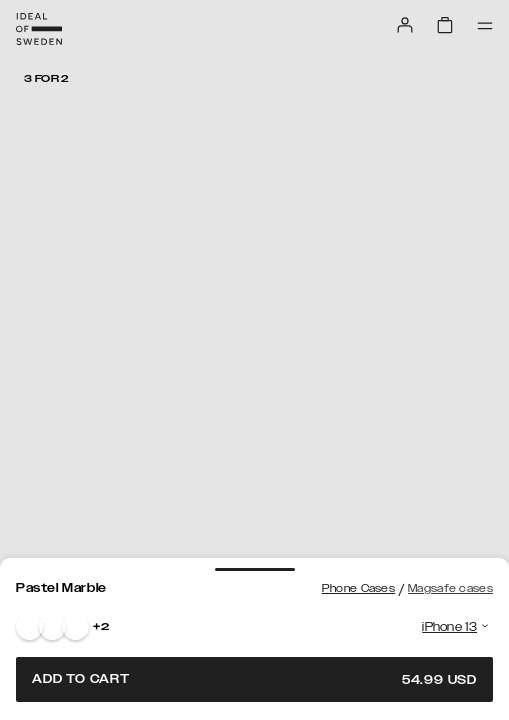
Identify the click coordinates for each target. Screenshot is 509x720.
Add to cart (254, 679)
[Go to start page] (39, 29)
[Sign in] (405, 25)
